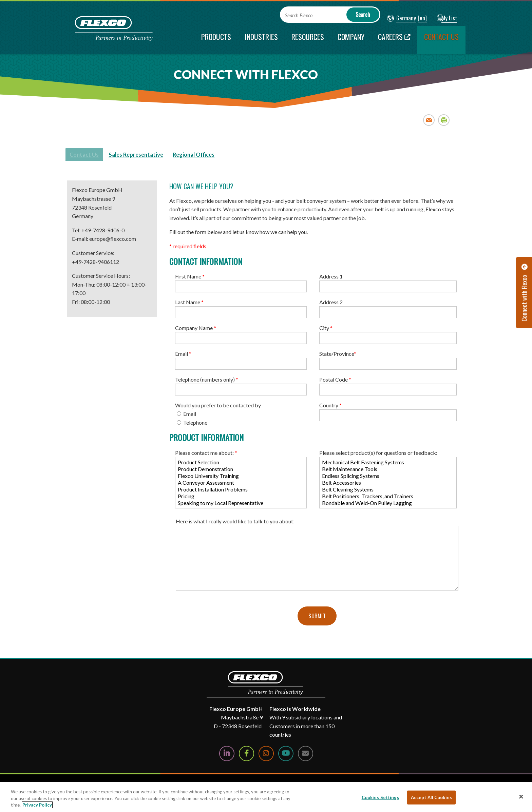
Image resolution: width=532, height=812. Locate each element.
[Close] (521, 796)
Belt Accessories (388, 485)
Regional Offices (211, 156)
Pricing (241, 498)
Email (429, 120)
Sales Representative (146, 156)
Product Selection (241, 464)
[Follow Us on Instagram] (266, 756)
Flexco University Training (241, 478)
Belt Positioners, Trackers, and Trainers (388, 498)
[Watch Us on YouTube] (286, 756)
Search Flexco (299, 15)
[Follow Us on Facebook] (246, 756)
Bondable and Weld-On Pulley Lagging (388, 505)
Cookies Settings (381, 797)
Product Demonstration (241, 471)
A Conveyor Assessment (241, 485)
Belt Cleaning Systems (388, 491)
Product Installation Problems (241, 491)
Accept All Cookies (431, 797)
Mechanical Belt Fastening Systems (388, 464)
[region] (266, 797)
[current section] (441, 40)
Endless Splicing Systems (388, 478)
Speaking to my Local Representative (241, 505)
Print (444, 120)
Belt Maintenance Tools (388, 471)
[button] (402, 18)
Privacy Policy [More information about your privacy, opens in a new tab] (37, 805)
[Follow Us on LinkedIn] (227, 756)
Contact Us (88, 156)
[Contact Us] (306, 756)
